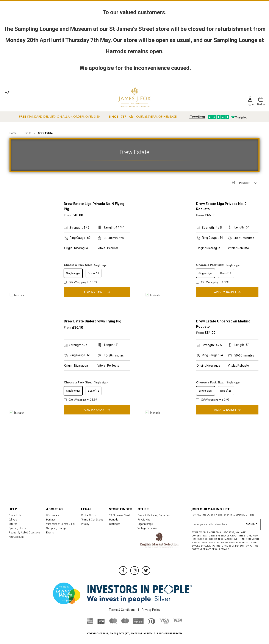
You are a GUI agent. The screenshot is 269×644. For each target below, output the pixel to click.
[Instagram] (134, 571)
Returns (13, 524)
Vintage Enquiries (147, 528)
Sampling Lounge (56, 528)
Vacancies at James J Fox (61, 524)
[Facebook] (123, 571)
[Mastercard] (113, 623)
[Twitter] (146, 571)
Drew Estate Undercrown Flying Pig (93, 321)
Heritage (51, 520)
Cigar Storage (145, 524)
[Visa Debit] (164, 622)
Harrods (114, 520)
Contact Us (15, 515)
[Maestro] (125, 623)
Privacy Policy (151, 610)
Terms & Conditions (92, 520)
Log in (250, 104)
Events (50, 533)
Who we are (52, 515)
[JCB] (101, 623)
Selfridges (115, 524)
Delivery (13, 520)
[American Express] (90, 623)
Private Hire (144, 520)
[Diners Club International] (151, 623)
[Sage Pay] (138, 623)
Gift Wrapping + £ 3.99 (80, 282)
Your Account (16, 537)
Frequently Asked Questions (24, 533)
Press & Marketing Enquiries (154, 515)
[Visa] (178, 621)
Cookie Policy (88, 515)
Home (13, 133)
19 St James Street (120, 515)
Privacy (85, 524)
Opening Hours (17, 528)
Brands (27, 133)
